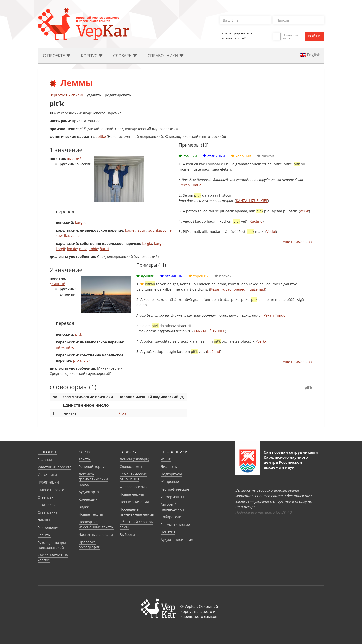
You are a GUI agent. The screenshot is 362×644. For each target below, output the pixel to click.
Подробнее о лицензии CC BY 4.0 (263, 512)
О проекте (47, 452)
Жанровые (170, 482)
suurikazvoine (160, 230)
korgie (159, 243)
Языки (166, 459)
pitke (102, 136)
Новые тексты (91, 514)
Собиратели (171, 517)
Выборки (127, 534)
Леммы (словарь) (134, 459)
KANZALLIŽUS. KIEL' (252, 201)
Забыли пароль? (233, 38)
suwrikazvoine (68, 236)
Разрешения (49, 527)
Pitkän (124, 413)
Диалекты (169, 467)
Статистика (48, 512)
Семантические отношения (133, 477)
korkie (72, 249)
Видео (84, 507)
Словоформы (131, 467)
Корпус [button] (92, 56)
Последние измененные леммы (137, 512)
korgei (130, 230)
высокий (74, 159)
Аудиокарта (89, 492)
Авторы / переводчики (172, 507)
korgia (147, 243)
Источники (47, 475)
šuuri (104, 249)
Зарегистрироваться (236, 33)
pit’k (79, 334)
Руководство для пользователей (52, 545)
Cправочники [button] (166, 56)
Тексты (85, 459)
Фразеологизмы (133, 487)
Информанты (172, 497)
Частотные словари (96, 534)
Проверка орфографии (89, 545)
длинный (57, 284)
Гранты (44, 535)
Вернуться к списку (66, 95)
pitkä (83, 249)
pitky (60, 347)
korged (81, 223)
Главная (45, 459)
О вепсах (46, 497)
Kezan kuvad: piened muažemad (238, 289)
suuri (142, 230)
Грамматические (175, 524)
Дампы (44, 520)
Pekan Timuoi (191, 185)
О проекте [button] (57, 56)
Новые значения (134, 502)
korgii (60, 249)
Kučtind (256, 221)
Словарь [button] (125, 56)
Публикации (48, 482)
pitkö (70, 347)
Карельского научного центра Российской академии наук (286, 462)
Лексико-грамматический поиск (93, 479)
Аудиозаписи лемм (177, 539)
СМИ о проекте (51, 490)
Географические (175, 489)
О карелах (47, 505)
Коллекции (88, 499)
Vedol (271, 232)
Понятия (168, 532)
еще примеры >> (298, 242)
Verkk (304, 211)
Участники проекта (55, 467)
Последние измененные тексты (96, 524)
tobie (94, 249)
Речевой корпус (92, 467)
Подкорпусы (171, 474)
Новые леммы (132, 494)
